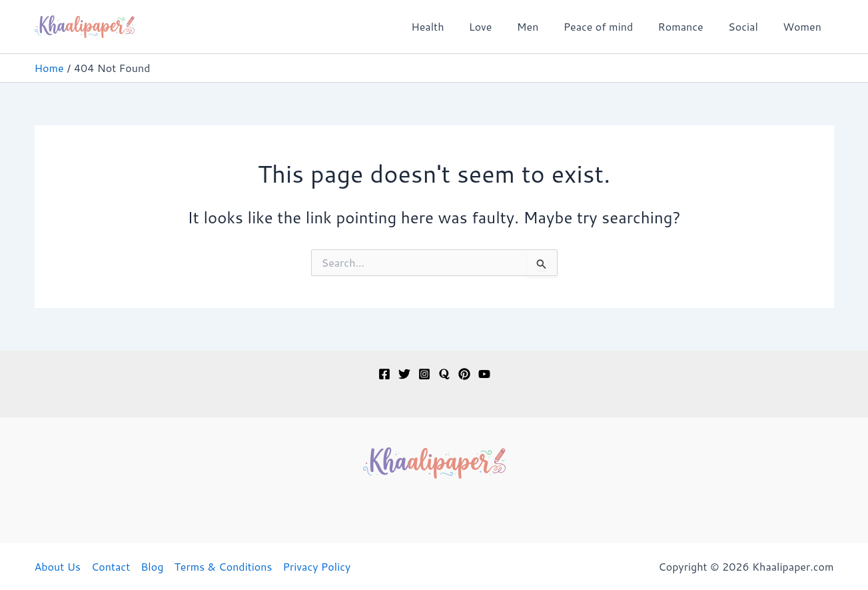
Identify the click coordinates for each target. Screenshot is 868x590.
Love (500, 26)
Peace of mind (611, 26)
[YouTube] (484, 374)
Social (748, 26)
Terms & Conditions (223, 566)
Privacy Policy (316, 566)
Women (804, 26)
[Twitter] (404, 374)
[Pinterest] (464, 374)
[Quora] (444, 374)
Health (451, 26)
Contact (111, 566)
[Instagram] (424, 374)
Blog (152, 566)
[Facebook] (384, 374)
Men (544, 26)
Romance (689, 26)
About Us (58, 566)
